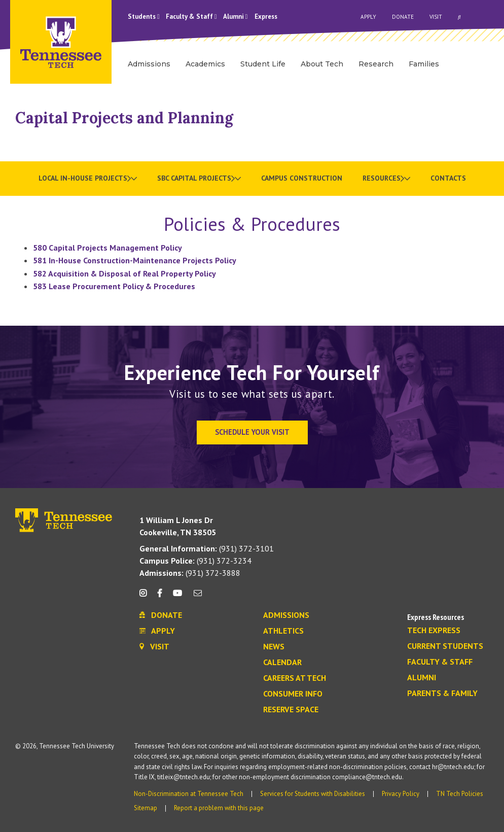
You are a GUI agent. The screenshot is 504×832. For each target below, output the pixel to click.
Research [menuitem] (376, 64)
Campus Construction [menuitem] (302, 178)
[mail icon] (198, 597)
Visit (436, 17)
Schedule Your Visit (252, 432)
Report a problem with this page (219, 808)
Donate (403, 17)
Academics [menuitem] (205, 64)
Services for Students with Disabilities (313, 794)
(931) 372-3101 (207, 548)
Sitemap (146, 808)
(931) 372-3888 (190, 573)
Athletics (283, 631)
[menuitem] (88, 179)
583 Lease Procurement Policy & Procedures (114, 286)
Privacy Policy (401, 794)
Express (266, 16)
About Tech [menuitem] (322, 64)
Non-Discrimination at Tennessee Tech (189, 794)
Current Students (445, 646)
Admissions (286, 615)
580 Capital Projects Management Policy (107, 248)
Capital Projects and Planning (124, 118)
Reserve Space (291, 710)
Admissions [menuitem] (149, 64)
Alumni (236, 16)
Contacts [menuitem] (448, 178)
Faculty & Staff (191, 16)
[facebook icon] (160, 597)
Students (144, 16)
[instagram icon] (146, 597)
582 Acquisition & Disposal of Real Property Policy (124, 273)
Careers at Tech (295, 678)
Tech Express (434, 631)
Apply (368, 17)
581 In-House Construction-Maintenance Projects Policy (135, 260)
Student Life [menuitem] (263, 64)
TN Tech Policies (460, 794)
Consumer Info (293, 694)
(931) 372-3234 (195, 561)
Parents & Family (442, 694)
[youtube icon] (177, 597)
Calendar (282, 663)
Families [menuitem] (424, 64)
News (274, 647)
